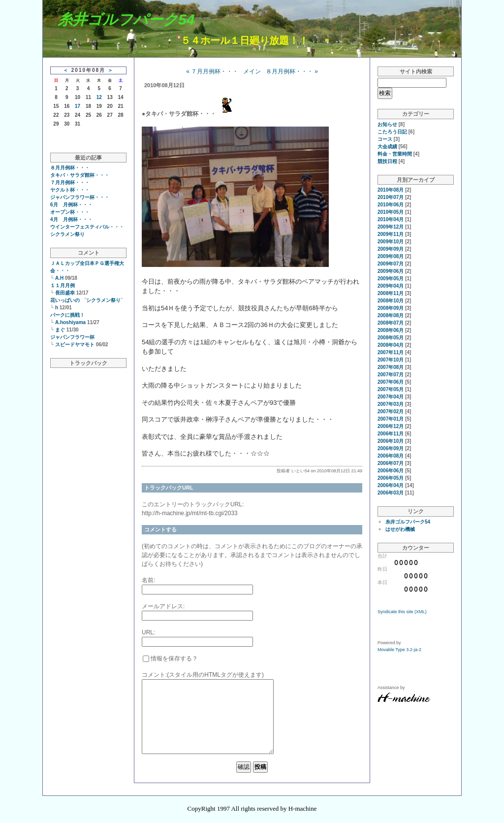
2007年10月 (391, 360)
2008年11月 (391, 293)
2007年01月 (391, 419)
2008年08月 (391, 315)
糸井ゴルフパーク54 (126, 19)
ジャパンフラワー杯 (72, 337)
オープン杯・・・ (70, 212)
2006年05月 (391, 478)
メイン (252, 71)
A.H (59, 278)
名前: (148, 580)
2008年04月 (391, 345)
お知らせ (387, 124)
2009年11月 (391, 234)
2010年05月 (391, 212)
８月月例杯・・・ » (292, 71)
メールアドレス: (163, 606)
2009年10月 (391, 242)
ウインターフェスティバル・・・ (87, 227)
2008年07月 (391, 323)
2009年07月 (391, 264)
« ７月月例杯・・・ (212, 71)
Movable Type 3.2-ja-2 (399, 650)
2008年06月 (391, 330)
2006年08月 (391, 456)
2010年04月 (391, 219)
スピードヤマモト (75, 345)
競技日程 (387, 161)
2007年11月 (391, 352)
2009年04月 (391, 286)
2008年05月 (391, 338)
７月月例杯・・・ (70, 182)
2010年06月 (391, 205)
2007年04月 (391, 397)
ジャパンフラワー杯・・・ (80, 197)
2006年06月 (391, 471)
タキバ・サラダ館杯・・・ (80, 175)
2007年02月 (391, 411)
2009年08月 (391, 256)
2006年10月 (391, 441)
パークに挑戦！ (67, 315)
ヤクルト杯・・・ (70, 190)
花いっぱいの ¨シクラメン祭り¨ (86, 300)
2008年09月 (391, 308)
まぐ (60, 330)
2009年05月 (391, 279)
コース (385, 139)
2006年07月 (391, 463)
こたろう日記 (392, 132)
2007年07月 (391, 375)
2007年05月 (391, 389)
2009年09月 (391, 249)
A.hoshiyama (70, 322)
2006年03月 (391, 493)
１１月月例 (63, 285)
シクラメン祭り (67, 234)
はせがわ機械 (400, 529)
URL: (148, 632)
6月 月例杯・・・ (71, 205)
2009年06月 (391, 271)
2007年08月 (391, 367)
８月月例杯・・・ (70, 168)
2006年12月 (391, 426)
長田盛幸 (65, 293)
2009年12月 (391, 227)
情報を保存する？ (170, 658)
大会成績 (387, 147)
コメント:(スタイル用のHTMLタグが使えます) (203, 675)
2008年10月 (391, 301)
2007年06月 (391, 382)
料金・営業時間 (395, 154)
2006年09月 (391, 448)
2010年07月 (391, 197)
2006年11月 (391, 434)
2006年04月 (391, 485)
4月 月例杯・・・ (71, 219)
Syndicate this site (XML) (402, 612)
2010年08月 (391, 190)
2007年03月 (391, 404)
